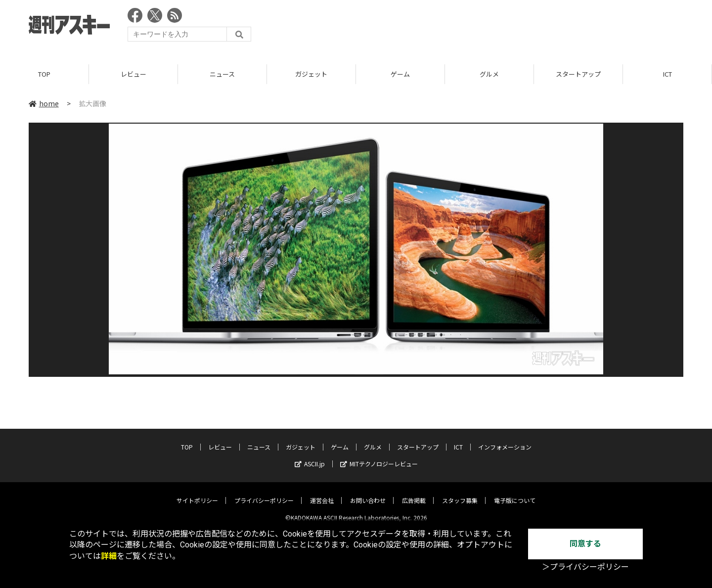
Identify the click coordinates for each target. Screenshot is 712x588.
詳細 (109, 556)
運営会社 (322, 493)
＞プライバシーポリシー (585, 567)
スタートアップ (578, 74)
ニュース (222, 74)
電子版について (515, 493)
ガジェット (311, 74)
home (44, 103)
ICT (667, 74)
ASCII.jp (310, 456)
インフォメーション (505, 439)
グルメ (489, 74)
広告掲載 (414, 493)
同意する (585, 544)
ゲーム (400, 74)
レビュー (133, 74)
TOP (44, 74)
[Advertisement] (503, 27)
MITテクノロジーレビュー (379, 456)
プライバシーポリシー (264, 493)
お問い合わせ (368, 493)
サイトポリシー (197, 493)
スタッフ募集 (460, 493)
